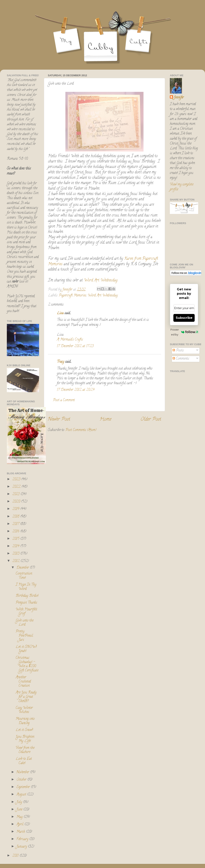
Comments (181, 359)
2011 (16, 856)
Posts (178, 351)
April (20, 825)
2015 (16, 539)
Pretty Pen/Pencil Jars (24, 636)
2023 (17, 480)
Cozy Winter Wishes (24, 710)
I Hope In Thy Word (26, 587)
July (20, 802)
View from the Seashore (25, 750)
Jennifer (179, 98)
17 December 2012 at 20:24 (76, 390)
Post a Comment (64, 400)
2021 (16, 494)
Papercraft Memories (73, 296)
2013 (16, 554)
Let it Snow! (24, 730)
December (23, 568)
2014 (16, 546)
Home (105, 420)
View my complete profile (182, 187)
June (20, 810)
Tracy (60, 362)
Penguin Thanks (26, 603)
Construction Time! (24, 576)
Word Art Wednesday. (101, 281)
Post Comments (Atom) (81, 430)
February (23, 839)
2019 (16, 509)
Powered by (184, 332)
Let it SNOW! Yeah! (26, 649)
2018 (16, 517)
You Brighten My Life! (25, 739)
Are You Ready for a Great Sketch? (26, 697)
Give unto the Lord (25, 623)
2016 (16, 532)
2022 (17, 487)
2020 (17, 502)
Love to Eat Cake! (24, 761)
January (22, 847)
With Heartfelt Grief (26, 612)
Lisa (60, 313)
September (24, 787)
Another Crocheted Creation (23, 682)
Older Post (151, 420)
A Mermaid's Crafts (70, 340)
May (20, 817)
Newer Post (59, 420)
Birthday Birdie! (27, 596)
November (23, 772)
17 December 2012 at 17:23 (75, 346)
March (21, 832)
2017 (16, 524)
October (22, 780)
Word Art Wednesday (103, 296)
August (22, 795)
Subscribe (184, 318)
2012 (16, 561)
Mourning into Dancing (25, 721)
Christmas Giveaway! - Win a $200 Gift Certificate (27, 664)
